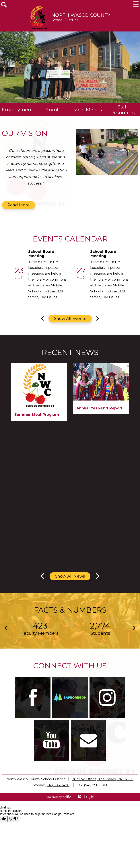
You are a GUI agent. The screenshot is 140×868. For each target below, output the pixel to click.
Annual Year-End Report (99, 408)
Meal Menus (88, 110)
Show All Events (70, 319)
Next (136, 68)
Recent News (70, 352)
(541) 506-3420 (58, 785)
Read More (19, 205)
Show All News (70, 576)
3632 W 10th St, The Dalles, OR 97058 (103, 779)
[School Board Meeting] (41, 275)
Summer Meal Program (37, 415)
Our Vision (25, 133)
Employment (17, 110)
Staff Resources (123, 110)
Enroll (52, 110)
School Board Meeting (41, 254)
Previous (4, 68)
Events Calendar (70, 239)
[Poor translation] (13, 819)
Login (85, 797)
